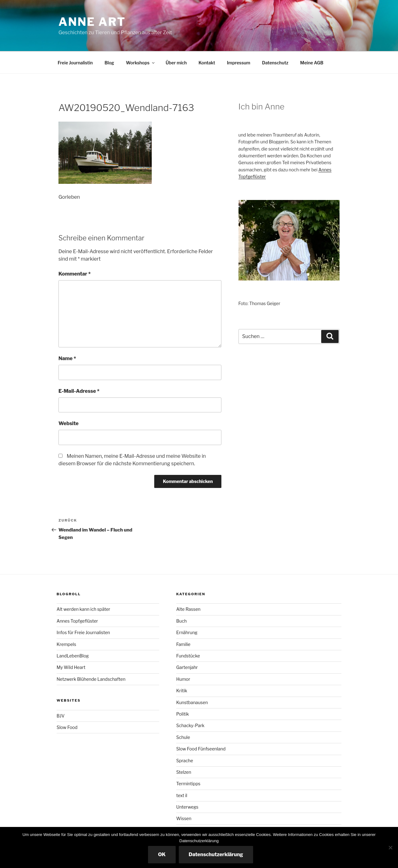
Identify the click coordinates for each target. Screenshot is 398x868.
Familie (183, 644)
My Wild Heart (71, 667)
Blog (109, 63)
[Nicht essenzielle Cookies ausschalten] (390, 847)
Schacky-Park (190, 725)
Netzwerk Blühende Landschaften (91, 679)
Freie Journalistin (75, 63)
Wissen (184, 818)
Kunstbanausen (192, 702)
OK (162, 854)
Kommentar (75, 274)
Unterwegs (187, 807)
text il (182, 795)
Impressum (239, 63)
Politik (183, 714)
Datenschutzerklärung (216, 854)
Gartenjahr (187, 667)
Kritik (182, 691)
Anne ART (92, 22)
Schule (183, 737)
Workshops (141, 63)
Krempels (66, 644)
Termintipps (188, 784)
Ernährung (187, 632)
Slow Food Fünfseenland (201, 749)
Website (69, 423)
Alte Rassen (188, 609)
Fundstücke (188, 656)
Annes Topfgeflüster (77, 621)
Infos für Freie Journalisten (83, 632)
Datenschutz (275, 63)
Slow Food (67, 727)
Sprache (185, 761)
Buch (182, 621)
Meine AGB (312, 63)
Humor (183, 679)
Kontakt (207, 63)
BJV (61, 716)
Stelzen (184, 772)
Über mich (176, 63)
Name (67, 358)
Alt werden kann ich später (83, 609)
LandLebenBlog (73, 656)
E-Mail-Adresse (79, 391)
